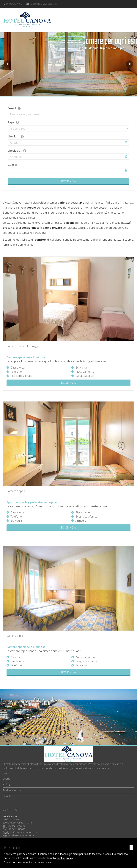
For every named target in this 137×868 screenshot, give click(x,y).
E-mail (12, 108)
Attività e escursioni (12, 790)
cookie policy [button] (65, 858)
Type (11, 122)
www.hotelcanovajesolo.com (21, 836)
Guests (12, 165)
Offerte (7, 779)
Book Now (69, 181)
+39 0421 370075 (16, 826)
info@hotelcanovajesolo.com (42, 4)
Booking (7, 784)
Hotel (5, 773)
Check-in (13, 136)
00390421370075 (12, 4)
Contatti (7, 796)
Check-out (15, 150)
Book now (69, 383)
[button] (131, 848)
